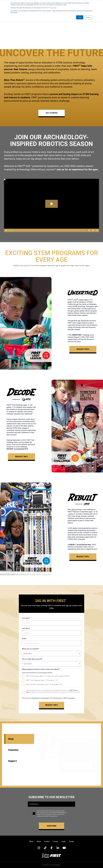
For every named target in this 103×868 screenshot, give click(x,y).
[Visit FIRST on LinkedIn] (58, 848)
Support (12, 761)
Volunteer (13, 750)
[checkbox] (51, 680)
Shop (11, 739)
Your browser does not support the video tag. (51, 29)
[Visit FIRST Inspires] (51, 856)
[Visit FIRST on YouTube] (64, 848)
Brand (39, 841)
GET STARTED (52, 113)
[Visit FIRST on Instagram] (39, 848)
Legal (64, 841)
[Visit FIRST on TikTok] (45, 848)
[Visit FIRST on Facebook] (52, 848)
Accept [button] (80, 17)
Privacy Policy (51, 8)
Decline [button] (88, 17)
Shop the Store (78, 766)
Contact (47, 841)
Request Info (83, 349)
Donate (71, 841)
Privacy (56, 841)
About (31, 841)
